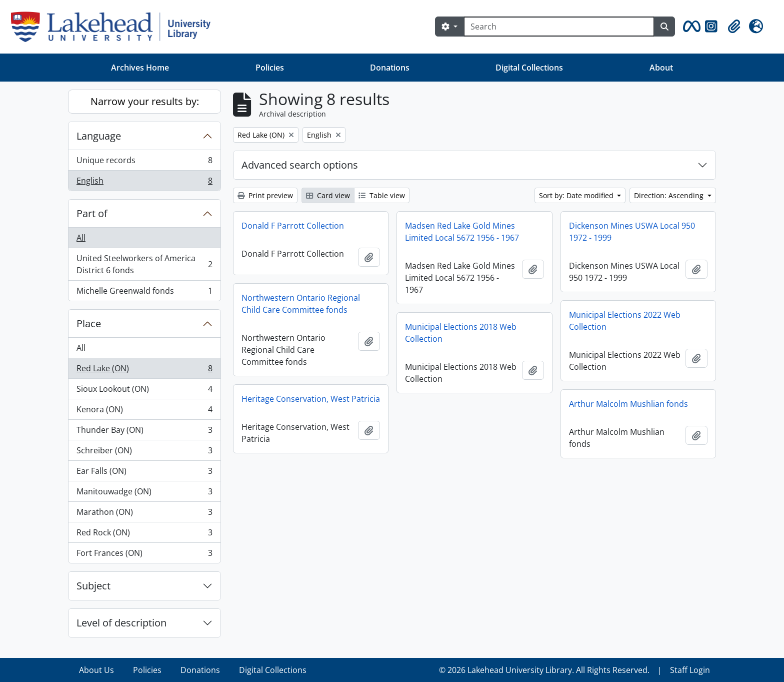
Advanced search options (300, 165)
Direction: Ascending (670, 195)
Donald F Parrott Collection (293, 226)
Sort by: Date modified (577, 195)
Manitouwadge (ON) (144, 494)
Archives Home (140, 68)
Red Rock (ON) (144, 535)
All (81, 238)
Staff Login (690, 670)
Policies (270, 68)
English (144, 183)
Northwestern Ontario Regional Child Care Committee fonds (301, 304)
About (661, 68)
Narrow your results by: (145, 101)
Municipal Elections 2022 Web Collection (625, 321)
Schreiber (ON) (144, 453)
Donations (390, 68)
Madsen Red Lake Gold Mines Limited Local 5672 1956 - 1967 (462, 232)
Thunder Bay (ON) (144, 432)
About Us (96, 670)
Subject (93, 586)
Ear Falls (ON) (144, 473)
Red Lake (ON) (144, 371)
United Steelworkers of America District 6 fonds (144, 264)
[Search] (559, 27)
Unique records (144, 162)
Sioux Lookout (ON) (144, 391)
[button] (690, 27)
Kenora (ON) (144, 412)
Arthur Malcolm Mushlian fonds (628, 404)
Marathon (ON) (144, 514)
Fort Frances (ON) (144, 555)
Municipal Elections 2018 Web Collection (461, 333)
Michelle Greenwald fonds (144, 293)
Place (89, 323)
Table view (382, 195)
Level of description (121, 623)
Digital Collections (529, 68)
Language (99, 136)
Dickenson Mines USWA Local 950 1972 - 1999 (632, 232)
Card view (328, 195)
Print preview (265, 195)
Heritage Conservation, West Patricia (311, 399)
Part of (92, 213)
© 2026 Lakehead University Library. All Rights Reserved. (544, 670)
